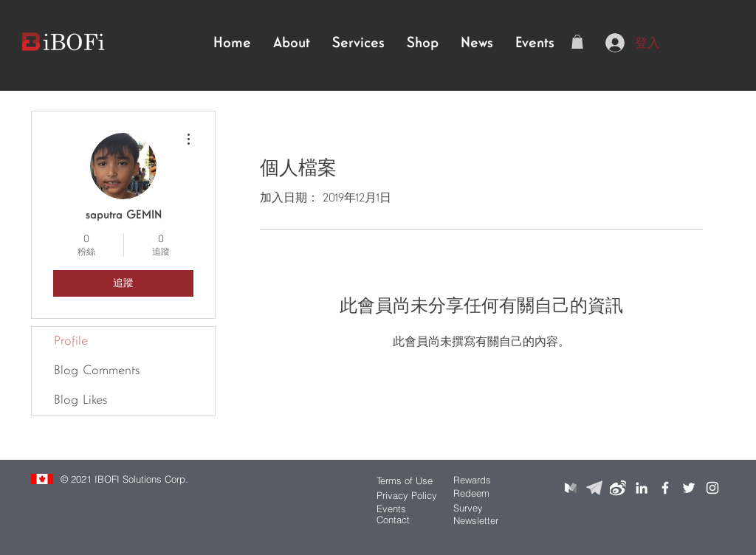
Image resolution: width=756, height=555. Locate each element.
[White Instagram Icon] (712, 488)
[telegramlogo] (594, 488)
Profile (71, 341)
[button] (577, 42)
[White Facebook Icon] (665, 488)
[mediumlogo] (571, 488)
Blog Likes (80, 400)
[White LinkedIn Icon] (642, 488)
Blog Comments (97, 371)
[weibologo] (618, 488)
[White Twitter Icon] (689, 488)
